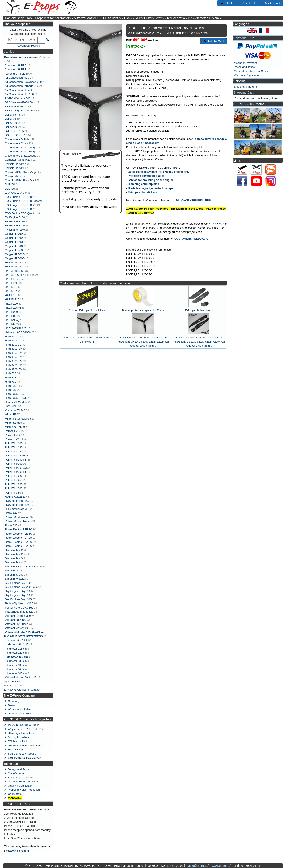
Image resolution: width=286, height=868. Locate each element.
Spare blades (12, 681)
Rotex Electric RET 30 (18, 538)
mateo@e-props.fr (18, 851)
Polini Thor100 (14, 443)
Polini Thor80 (13, 493)
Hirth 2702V (12, 336)
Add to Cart (214, 41)
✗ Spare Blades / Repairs (20, 754)
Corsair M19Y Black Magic (21, 172)
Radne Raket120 (15, 497)
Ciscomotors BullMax (18, 139)
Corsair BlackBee (15, 164)
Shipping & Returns (246, 87)
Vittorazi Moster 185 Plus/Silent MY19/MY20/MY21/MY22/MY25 (119, 18)
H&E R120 (11, 304)
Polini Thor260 (14, 484)
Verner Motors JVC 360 (19, 608)
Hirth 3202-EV (13, 349)
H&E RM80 (12, 324)
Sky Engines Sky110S (18, 599)
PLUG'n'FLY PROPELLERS (193, 200)
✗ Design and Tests (17, 769)
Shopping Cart (244, 92)
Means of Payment (245, 63)
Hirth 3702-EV (13, 369)
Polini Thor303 (14, 488)
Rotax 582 (11, 525)
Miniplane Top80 (15, 427)
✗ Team (9, 705)
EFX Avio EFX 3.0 (16, 193)
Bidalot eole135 (14, 131)
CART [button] (226, 3)
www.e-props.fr (222, 866)
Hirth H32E (12, 386)
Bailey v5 (10, 119)
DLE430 (10, 189)
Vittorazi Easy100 (15, 620)
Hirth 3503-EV (13, 361)
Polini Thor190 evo (16, 455)
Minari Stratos (13, 423)
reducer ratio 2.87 (180, 18)
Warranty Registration (247, 75)
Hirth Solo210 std (15, 398)
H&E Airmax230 (15, 267)
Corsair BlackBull (15, 168)
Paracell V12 (13, 435)
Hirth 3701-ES (13, 365)
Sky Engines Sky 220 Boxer (22, 587)
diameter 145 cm (17, 673)
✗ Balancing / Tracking (18, 778)
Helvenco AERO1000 (18, 332)
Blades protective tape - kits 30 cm (143, 310)
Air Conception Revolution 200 (23, 82)
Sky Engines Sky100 (17, 591)
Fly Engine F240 (15, 230)
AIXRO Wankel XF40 (18, 98)
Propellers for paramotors (53, 18)
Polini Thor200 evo (16, 468)
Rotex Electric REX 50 (18, 546)
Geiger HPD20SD (16, 250)
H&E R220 (11, 312)
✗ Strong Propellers (17, 737)
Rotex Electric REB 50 (18, 534)
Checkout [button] (247, 3)
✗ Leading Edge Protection (21, 782)
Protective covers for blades (146, 176)
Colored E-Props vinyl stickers (87, 310)
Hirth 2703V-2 (13, 345)
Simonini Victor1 (15, 579)
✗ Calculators (13, 794)
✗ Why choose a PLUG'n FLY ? (24, 729)
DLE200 (10, 184)
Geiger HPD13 (14, 242)
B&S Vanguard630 (16, 106)
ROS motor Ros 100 (17, 501)
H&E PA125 (12, 299)
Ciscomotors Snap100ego (21, 148)
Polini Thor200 (14, 464)
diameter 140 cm (17, 669)
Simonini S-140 (14, 570)
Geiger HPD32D (15, 254)
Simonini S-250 (14, 575)
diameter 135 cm (17, 665)
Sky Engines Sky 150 (18, 583)
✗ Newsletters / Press (18, 714)
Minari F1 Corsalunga (18, 419)
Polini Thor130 (14, 447)
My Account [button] (270, 3)
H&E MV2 (11, 291)
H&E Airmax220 (15, 263)
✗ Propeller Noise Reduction (22, 790)
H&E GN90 (12, 283)
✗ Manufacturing (15, 773)
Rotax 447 (11, 513)
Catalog (9, 51)
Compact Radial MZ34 (18, 160)
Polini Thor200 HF (16, 472)
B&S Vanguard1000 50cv (20, 102)
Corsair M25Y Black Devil (20, 180)
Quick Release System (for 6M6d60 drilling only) (159, 172)
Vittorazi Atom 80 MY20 (19, 612)
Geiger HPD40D (15, 258)
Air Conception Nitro (17, 78)
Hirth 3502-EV (13, 357)
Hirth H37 (11, 390)
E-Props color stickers (142, 192)
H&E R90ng (12, 320)
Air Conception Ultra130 (19, 94)
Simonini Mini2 (14, 550)
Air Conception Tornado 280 (22, 86)
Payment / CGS (244, 38)
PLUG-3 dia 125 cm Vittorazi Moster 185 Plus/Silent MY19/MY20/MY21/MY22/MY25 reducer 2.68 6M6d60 (143, 342)
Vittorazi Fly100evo (16, 624)
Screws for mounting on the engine (151, 180)
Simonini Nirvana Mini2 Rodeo (23, 566)
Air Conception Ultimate (19, 90)
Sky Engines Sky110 (17, 595)
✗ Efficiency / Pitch (16, 741)
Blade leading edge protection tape (151, 188)
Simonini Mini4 (14, 562)
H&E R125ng (13, 308)
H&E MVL (11, 295)
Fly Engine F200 (15, 225)
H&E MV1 (11, 287)
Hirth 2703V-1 (13, 340)
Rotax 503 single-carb (18, 521)
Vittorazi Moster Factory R (21, 677)
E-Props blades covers (199, 310)
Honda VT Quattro (16, 402)
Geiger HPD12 (14, 238)
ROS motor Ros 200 (17, 509)
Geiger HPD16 (14, 246)
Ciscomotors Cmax (16, 143)
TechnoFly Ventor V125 (19, 603)
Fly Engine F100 (15, 217)
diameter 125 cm (207, 18)
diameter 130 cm (17, 661)
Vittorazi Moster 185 (17, 628)
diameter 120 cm (17, 653)
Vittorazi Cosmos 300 (18, 616)
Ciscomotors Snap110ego (21, 152)
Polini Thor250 (14, 480)
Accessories (12, 685)
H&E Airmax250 (15, 271)
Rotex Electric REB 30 (18, 529)
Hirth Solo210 (13, 394)
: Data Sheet (22, 725)
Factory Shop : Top (19, 18)
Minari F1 (11, 414)
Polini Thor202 (14, 476)
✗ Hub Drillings (14, 750)
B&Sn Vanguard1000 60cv (21, 110)
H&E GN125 (12, 279)
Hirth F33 (10, 378)
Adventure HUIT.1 (16, 69)
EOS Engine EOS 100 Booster (23, 201)
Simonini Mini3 (14, 558)
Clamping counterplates (143, 184)
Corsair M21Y (13, 176)
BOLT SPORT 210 (16, 135)
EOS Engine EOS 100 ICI (20, 205)
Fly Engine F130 (15, 221)
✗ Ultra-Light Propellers (19, 733)
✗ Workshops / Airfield (18, 709)
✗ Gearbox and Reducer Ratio (23, 746)
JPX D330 (11, 406)
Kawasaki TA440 (15, 410)
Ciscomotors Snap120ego (21, 156)
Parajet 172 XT (14, 439)
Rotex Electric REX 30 (18, 542)
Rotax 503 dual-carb (17, 517)
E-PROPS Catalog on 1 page (22, 690)
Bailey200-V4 (13, 127)
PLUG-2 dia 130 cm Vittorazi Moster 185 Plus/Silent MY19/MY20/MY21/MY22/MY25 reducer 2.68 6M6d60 (199, 342)
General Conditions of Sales (251, 71)
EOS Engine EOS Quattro (21, 213)
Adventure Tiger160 (17, 74)
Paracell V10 (13, 431)
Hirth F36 (10, 382)
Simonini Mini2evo (16, 554)
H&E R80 (11, 316)
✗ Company (12, 701)
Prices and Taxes (244, 67)
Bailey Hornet (13, 115)
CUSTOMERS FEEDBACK (191, 239)
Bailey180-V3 (13, 123)
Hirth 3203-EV (13, 353)
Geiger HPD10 (14, 234)
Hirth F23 (10, 373)
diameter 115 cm (17, 649)
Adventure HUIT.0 (16, 65)
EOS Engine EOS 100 (18, 197)
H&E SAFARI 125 (16, 328)
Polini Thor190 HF (16, 460)
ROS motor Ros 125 (17, 505)
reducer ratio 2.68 (16, 640)
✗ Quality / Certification (19, 786)
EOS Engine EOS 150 (18, 209)
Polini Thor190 (14, 451)
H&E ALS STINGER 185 (20, 275)
